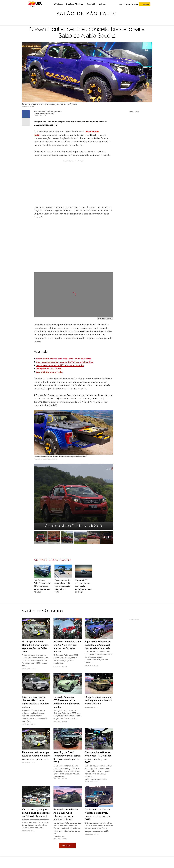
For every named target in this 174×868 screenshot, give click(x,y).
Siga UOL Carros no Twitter (49, 372)
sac (121, 4)
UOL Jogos (58, 4)
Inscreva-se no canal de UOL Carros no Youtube (60, 365)
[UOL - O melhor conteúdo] (35, 4)
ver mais (68, 845)
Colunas (102, 4)
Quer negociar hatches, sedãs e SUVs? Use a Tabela (62, 362)
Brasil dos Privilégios (75, 4)
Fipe (91, 362)
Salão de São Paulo (87, 14)
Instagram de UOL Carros (49, 369)
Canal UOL (91, 4)
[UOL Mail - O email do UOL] (126, 4)
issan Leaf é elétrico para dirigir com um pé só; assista (64, 359)
